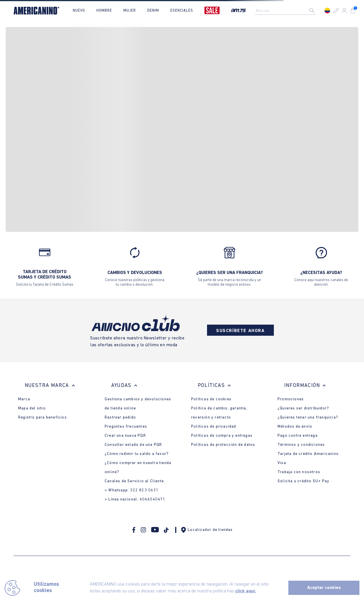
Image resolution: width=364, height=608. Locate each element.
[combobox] (287, 11)
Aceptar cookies (324, 588)
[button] (336, 11)
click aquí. (246, 591)
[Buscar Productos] (316, 11)
